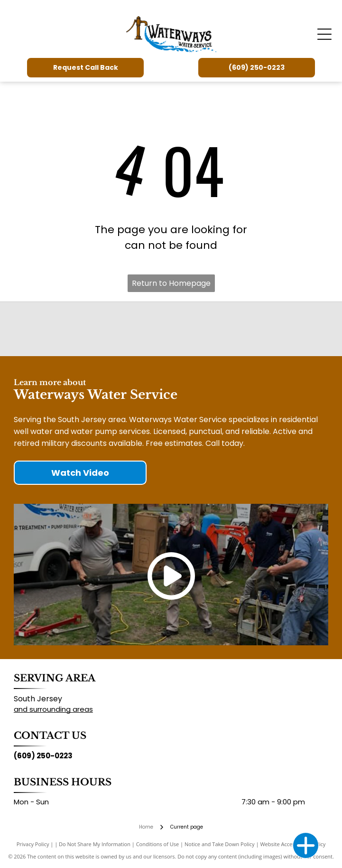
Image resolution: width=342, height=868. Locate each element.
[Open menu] (324, 34)
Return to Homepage (171, 283)
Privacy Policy (33, 844)
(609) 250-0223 (43, 756)
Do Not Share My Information (95, 844)
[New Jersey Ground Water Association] (223, 329)
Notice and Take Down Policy (220, 844)
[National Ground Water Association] (119, 329)
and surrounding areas (53, 709)
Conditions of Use (158, 844)
